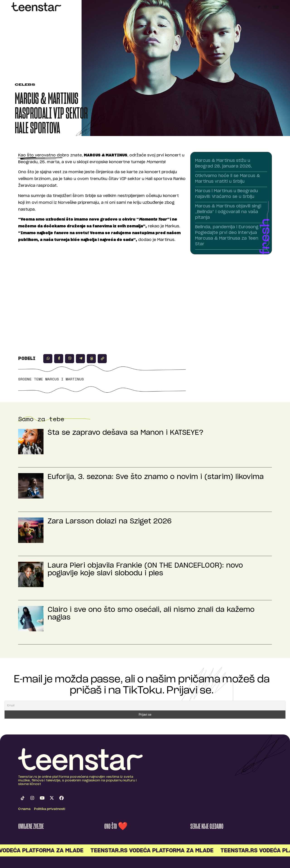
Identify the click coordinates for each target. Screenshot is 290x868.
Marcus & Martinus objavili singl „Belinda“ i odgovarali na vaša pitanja (228, 212)
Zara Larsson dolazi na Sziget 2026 (110, 521)
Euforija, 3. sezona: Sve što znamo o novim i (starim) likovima (156, 477)
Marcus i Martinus (65, 379)
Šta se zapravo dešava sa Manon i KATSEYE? (126, 433)
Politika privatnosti (50, 809)
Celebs (25, 85)
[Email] (145, 706)
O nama (24, 809)
